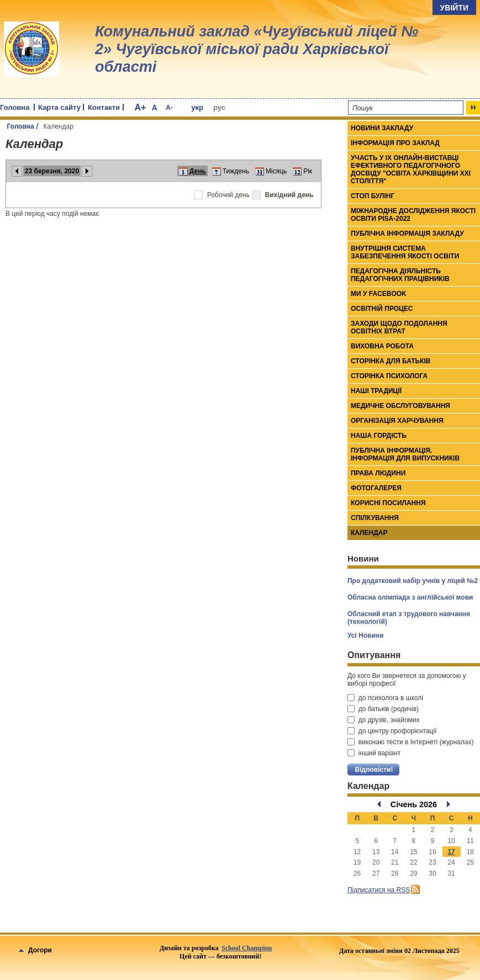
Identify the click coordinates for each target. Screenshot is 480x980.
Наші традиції (376, 391)
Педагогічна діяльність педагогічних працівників (400, 275)
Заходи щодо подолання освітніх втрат (399, 327)
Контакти (104, 107)
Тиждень (236, 171)
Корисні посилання (388, 503)
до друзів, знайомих (384, 720)
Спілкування (375, 518)
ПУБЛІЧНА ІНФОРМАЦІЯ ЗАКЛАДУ (407, 234)
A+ (140, 107)
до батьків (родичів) (383, 709)
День (198, 171)
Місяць (276, 171)
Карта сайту (59, 107)
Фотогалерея (376, 488)
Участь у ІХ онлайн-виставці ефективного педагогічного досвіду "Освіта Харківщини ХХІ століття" (411, 169)
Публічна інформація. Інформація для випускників (405, 454)
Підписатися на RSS (379, 890)
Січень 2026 (414, 804)
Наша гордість (379, 436)
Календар (369, 533)
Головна (15, 107)
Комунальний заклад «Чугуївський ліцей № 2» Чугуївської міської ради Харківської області (257, 49)
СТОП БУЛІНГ (373, 196)
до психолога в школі (385, 698)
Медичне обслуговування (400, 406)
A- (169, 108)
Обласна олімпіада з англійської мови (410, 597)
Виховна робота (382, 346)
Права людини (378, 473)
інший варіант (374, 753)
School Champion (247, 948)
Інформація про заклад (395, 143)
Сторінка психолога (389, 376)
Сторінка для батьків (391, 361)
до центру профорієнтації (392, 731)
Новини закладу (382, 128)
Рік (308, 171)
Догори (35, 950)
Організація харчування (397, 421)
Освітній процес (382, 309)
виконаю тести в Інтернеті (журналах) (410, 742)
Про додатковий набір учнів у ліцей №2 (413, 581)
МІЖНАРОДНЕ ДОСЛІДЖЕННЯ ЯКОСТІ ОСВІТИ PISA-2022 (413, 215)
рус (219, 107)
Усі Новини (365, 635)
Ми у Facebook (379, 294)
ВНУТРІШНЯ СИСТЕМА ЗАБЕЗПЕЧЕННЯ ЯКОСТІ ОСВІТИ (405, 252)
